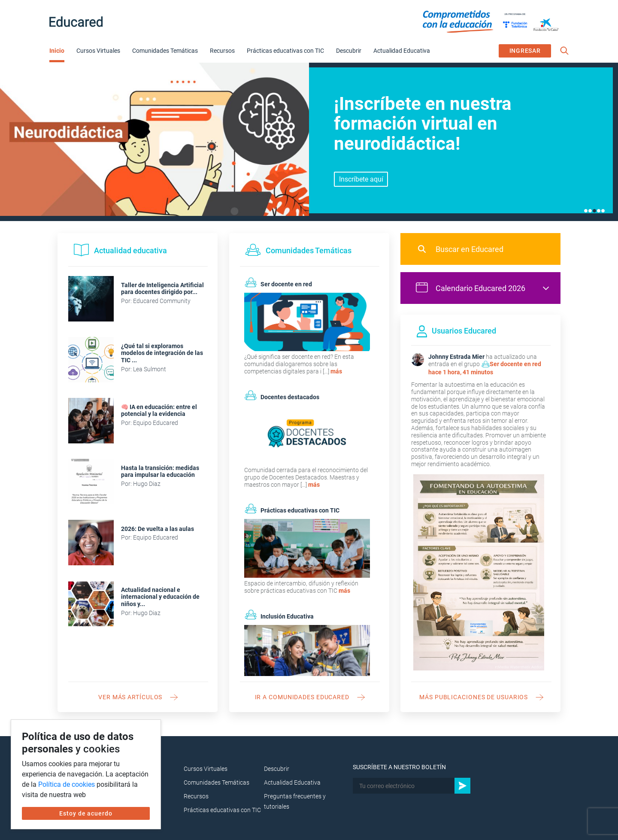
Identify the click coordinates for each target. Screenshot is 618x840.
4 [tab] (599, 211)
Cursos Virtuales (98, 51)
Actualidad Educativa (402, 51)
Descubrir (349, 51)
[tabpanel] (309, 142)
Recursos (222, 51)
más (336, 371)
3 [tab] (594, 211)
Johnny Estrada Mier (456, 357)
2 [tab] (590, 211)
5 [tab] (603, 211)
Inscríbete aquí (361, 179)
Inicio (57, 51)
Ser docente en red (515, 364)
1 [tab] (586, 211)
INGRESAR (525, 51)
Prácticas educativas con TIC (285, 51)
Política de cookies (67, 784)
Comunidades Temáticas (165, 51)
